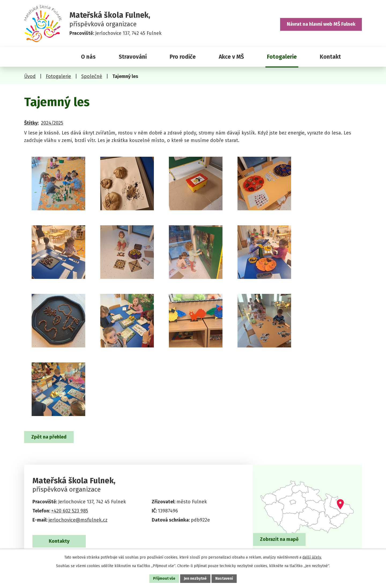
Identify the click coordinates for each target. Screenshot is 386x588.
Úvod (46, 57)
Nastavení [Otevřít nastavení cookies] (224, 578)
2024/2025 (52, 123)
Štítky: (31, 123)
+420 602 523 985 (70, 511)
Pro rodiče (183, 57)
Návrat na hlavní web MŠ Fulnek (321, 24)
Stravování (133, 57)
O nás (88, 57)
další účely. (312, 557)
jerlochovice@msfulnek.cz (78, 520)
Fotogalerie (282, 57)
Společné (92, 76)
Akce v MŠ (231, 57)
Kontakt (330, 57)
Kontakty (59, 541)
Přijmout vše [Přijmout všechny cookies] (164, 578)
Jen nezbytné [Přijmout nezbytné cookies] (195, 578)
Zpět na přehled (49, 437)
